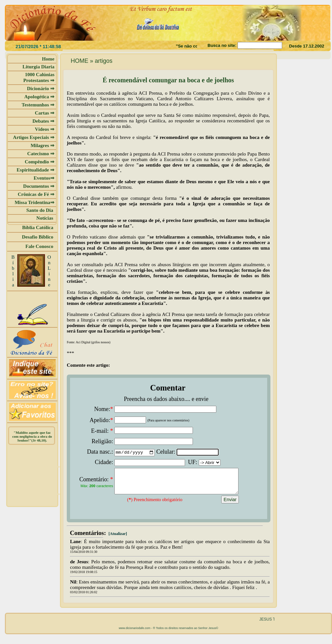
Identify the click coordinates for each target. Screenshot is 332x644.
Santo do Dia (40, 210)
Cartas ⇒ (45, 113)
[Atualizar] (117, 539)
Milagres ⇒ (43, 145)
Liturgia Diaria (38, 67)
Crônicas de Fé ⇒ (36, 194)
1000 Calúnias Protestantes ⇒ (39, 77)
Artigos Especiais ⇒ (34, 137)
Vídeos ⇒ (45, 129)
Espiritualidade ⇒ (36, 170)
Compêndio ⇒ (40, 162)
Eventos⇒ (44, 178)
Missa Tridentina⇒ (35, 202)
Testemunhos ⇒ (38, 105)
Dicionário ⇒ (41, 89)
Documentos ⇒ (39, 186)
